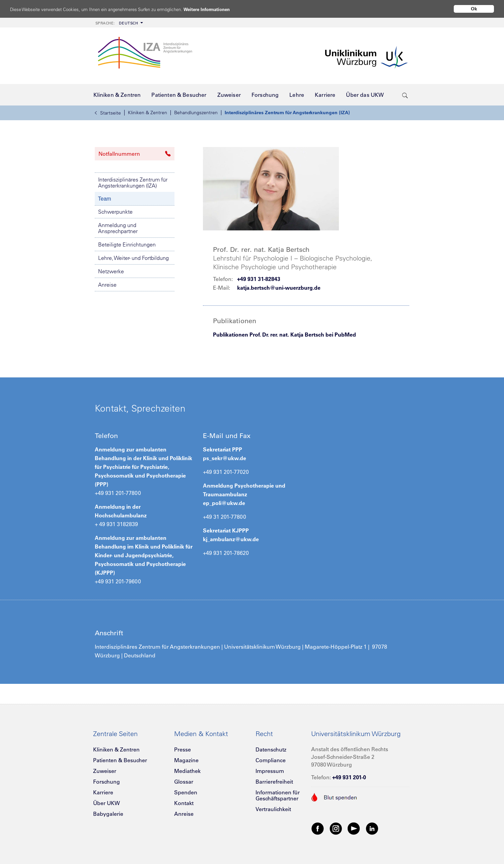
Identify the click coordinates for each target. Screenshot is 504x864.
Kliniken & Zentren (148, 113)
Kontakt (184, 803)
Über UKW (106, 803)
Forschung (106, 782)
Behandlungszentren (196, 113)
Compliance (271, 760)
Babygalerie (108, 814)
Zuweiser (105, 771)
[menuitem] (119, 23)
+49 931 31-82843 (259, 279)
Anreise (107, 285)
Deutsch (117, 23)
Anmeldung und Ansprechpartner (118, 228)
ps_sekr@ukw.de (225, 458)
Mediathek (187, 771)
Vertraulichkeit (273, 809)
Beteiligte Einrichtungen (127, 244)
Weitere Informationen (232, 9)
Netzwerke (111, 271)
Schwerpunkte (115, 212)
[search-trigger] (405, 95)
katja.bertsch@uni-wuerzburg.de (279, 288)
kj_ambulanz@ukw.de (231, 539)
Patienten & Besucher (120, 760)
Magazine (186, 760)
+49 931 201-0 (349, 777)
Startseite (108, 113)
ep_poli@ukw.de (224, 503)
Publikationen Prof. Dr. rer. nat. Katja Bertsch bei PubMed (284, 335)
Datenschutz (271, 749)
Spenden (186, 792)
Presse (183, 749)
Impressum (270, 771)
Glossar (184, 782)
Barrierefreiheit (274, 782)
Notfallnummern (135, 154)
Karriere (103, 792)
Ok (474, 9)
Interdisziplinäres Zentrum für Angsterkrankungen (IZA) (287, 113)
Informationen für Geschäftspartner (278, 795)
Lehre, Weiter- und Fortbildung (133, 258)
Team (105, 199)
